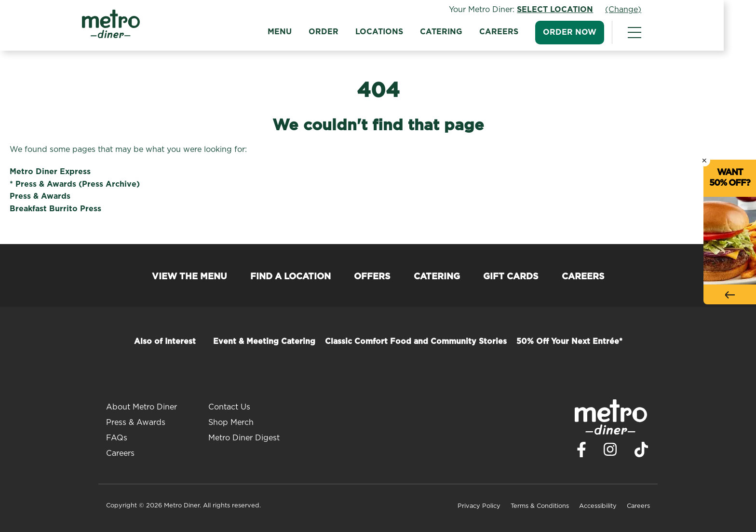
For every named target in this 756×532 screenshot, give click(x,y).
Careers (515, 32)
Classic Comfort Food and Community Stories (416, 341)
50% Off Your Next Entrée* (569, 341)
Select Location (571, 10)
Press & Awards (40, 196)
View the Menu (189, 277)
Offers (372, 277)
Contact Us (229, 407)
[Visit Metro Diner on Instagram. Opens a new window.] (610, 452)
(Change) (640, 10)
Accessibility (598, 506)
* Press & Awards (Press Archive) (75, 184)
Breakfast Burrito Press (55, 209)
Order (340, 32)
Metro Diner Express (50, 172)
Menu (296, 32)
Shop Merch (231, 423)
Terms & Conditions (540, 506)
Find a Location (290, 277)
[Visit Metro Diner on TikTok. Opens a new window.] (641, 452)
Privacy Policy (479, 506)
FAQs (117, 438)
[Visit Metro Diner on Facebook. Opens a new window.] (581, 452)
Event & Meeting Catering (264, 341)
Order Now (586, 32)
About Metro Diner (142, 407)
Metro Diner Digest (244, 438)
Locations (396, 32)
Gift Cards (511, 277)
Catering (458, 32)
